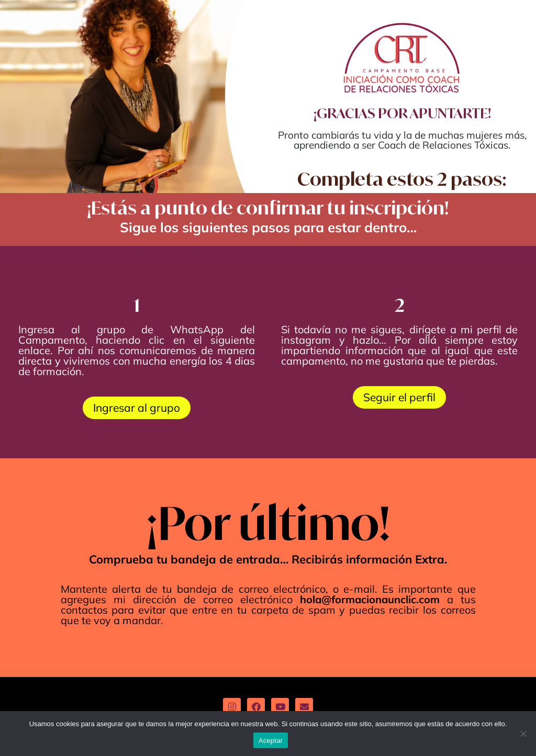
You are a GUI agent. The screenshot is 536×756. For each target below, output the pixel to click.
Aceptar (271, 741)
